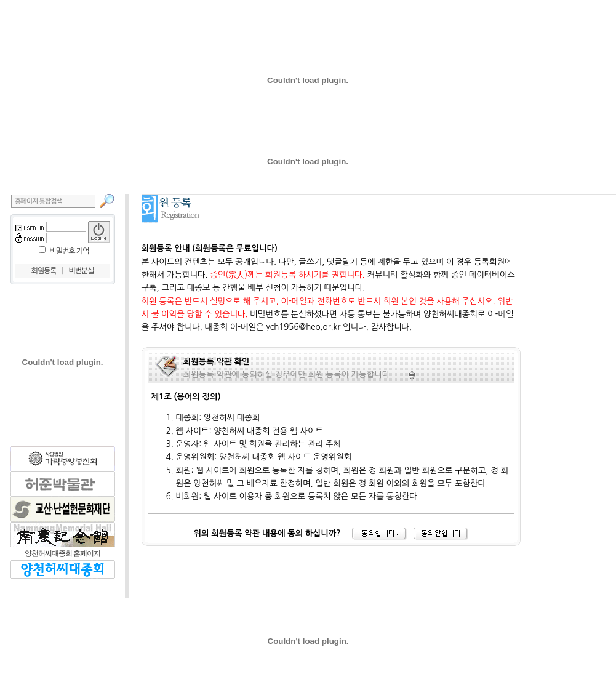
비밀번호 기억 (69, 251)
